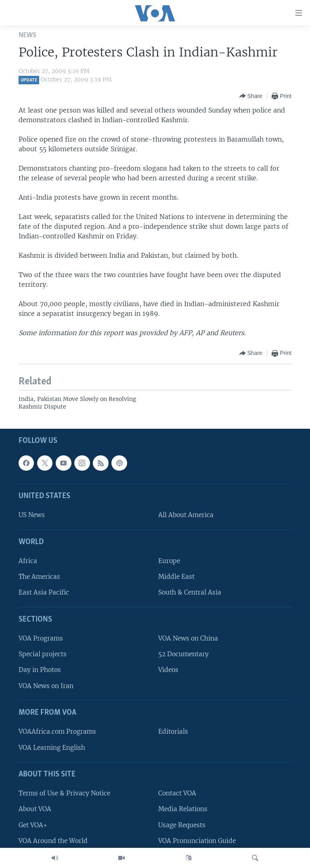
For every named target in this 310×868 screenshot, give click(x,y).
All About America (186, 515)
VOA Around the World (53, 840)
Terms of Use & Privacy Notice (64, 793)
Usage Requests (182, 825)
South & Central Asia (190, 592)
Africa (28, 561)
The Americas (39, 577)
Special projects (43, 654)
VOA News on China (188, 638)
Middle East (176, 577)
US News (32, 515)
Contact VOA (177, 793)
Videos (168, 670)
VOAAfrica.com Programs (57, 731)
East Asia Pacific (44, 592)
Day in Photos (40, 670)
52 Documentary (183, 654)
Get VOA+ (33, 825)
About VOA (35, 809)
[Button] (251, 96)
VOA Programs (41, 638)
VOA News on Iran (46, 685)
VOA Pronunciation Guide (197, 840)
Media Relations (183, 809)
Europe (169, 561)
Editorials (173, 731)
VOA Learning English (52, 747)
